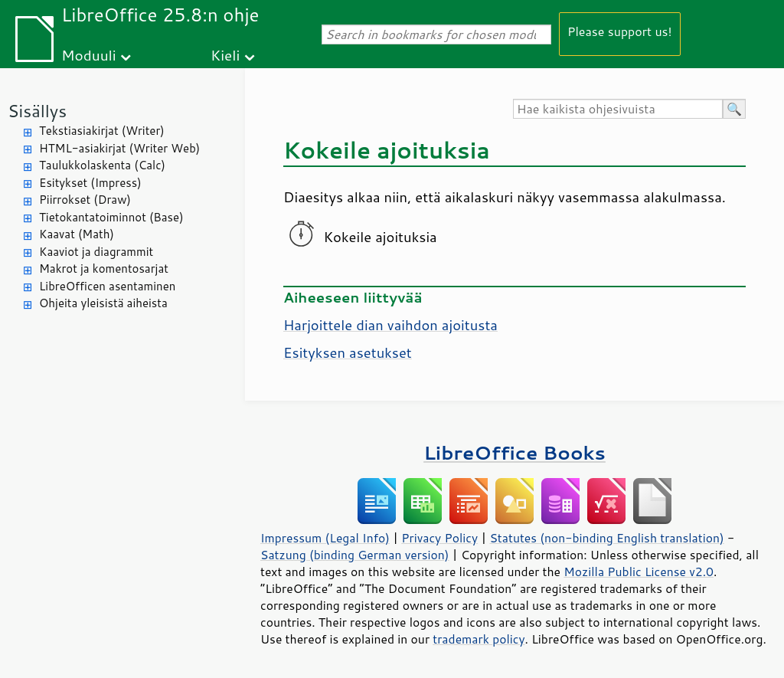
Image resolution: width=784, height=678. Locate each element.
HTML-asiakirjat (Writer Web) (119, 148)
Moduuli (89, 55)
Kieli (225, 55)
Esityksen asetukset (348, 352)
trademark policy (479, 639)
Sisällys (37, 111)
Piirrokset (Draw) (85, 200)
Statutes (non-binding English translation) (606, 538)
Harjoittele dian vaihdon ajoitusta (390, 325)
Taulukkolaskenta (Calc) (102, 165)
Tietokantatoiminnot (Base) (111, 217)
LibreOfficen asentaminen (107, 286)
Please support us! (620, 31)
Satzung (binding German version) (355, 555)
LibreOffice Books (514, 452)
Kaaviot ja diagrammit (96, 252)
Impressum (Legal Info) (325, 538)
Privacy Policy (439, 538)
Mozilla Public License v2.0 (639, 572)
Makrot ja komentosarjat (104, 269)
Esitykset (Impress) (90, 183)
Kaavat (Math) (77, 234)
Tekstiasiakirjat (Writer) (102, 131)
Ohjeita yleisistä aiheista (103, 303)
